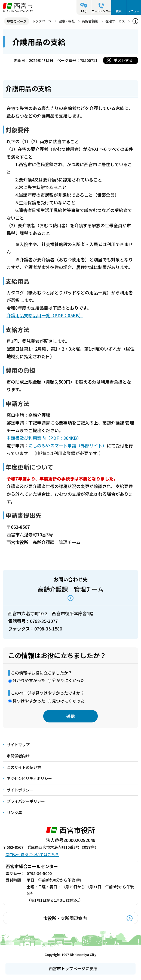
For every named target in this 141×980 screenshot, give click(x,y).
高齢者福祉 (90, 21)
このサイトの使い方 (24, 767)
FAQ (84, 11)
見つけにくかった (68, 701)
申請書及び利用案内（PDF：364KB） (44, 438)
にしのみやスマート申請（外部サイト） (68, 446)
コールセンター (101, 11)
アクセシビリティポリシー (29, 778)
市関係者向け (18, 756)
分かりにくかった (68, 680)
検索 (119, 11)
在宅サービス (115, 21)
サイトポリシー (20, 790)
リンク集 (14, 812)
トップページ (42, 21)
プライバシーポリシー (26, 801)
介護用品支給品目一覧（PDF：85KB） (45, 315)
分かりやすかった (29, 680)
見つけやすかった (29, 701)
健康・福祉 (67, 21)
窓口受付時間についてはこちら (32, 854)
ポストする (123, 60)
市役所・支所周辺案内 (65, 918)
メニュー (134, 11)
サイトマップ (18, 745)
